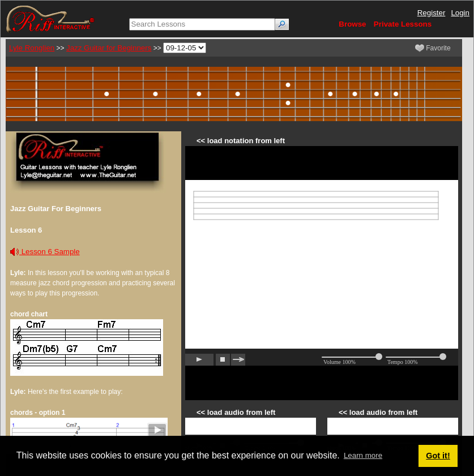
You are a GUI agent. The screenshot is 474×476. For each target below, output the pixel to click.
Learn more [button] (363, 455)
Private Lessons (403, 24)
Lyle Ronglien (32, 48)
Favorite (433, 48)
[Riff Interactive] (50, 18)
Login (460, 13)
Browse (352, 24)
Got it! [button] (438, 456)
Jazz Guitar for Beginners (109, 48)
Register (432, 13)
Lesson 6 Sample (45, 252)
